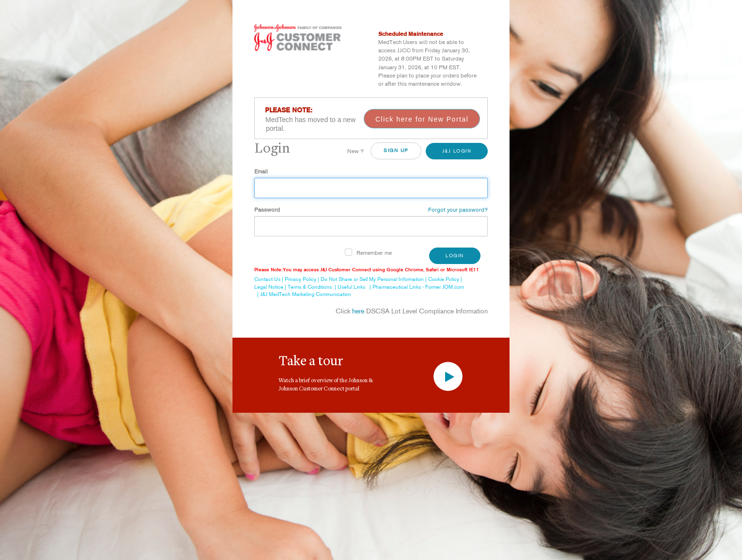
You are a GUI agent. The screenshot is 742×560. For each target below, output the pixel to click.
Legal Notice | (271, 287)
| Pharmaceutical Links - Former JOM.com (415, 287)
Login (455, 256)
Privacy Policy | (303, 279)
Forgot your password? (458, 210)
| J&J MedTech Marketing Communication (303, 294)
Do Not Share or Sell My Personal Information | (374, 279)
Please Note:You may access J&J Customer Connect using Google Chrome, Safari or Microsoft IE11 (367, 270)
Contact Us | (270, 279)
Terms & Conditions (310, 287)
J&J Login (457, 151)
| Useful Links (348, 287)
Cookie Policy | (446, 279)
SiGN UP (396, 150)
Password (267, 210)
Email (261, 171)
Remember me (374, 253)
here (358, 311)
